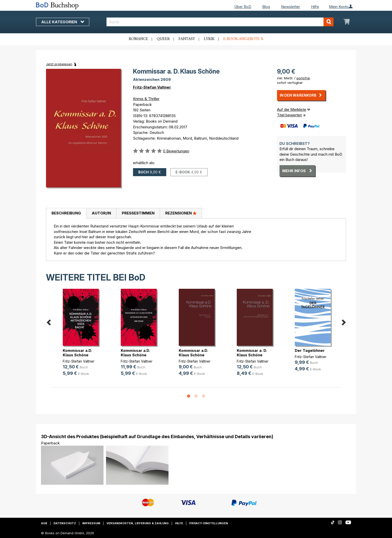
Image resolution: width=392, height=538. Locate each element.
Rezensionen (181, 213)
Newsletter (290, 7)
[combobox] (220, 22)
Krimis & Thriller (146, 99)
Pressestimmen (138, 213)
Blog (266, 7)
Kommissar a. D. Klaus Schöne (252, 353)
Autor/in (101, 213)
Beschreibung (66, 213)
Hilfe (315, 7)
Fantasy (187, 39)
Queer (163, 39)
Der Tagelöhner (310, 350)
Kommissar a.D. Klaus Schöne (77, 353)
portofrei (303, 78)
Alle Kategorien (63, 22)
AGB (44, 523)
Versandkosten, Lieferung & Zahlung (138, 523)
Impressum (91, 523)
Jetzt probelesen (59, 64)
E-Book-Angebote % (243, 39)
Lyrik (209, 39)
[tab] (66, 213)
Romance (138, 39)
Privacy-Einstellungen (209, 523)
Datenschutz (65, 523)
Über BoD (243, 7)
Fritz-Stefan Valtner (152, 87)
